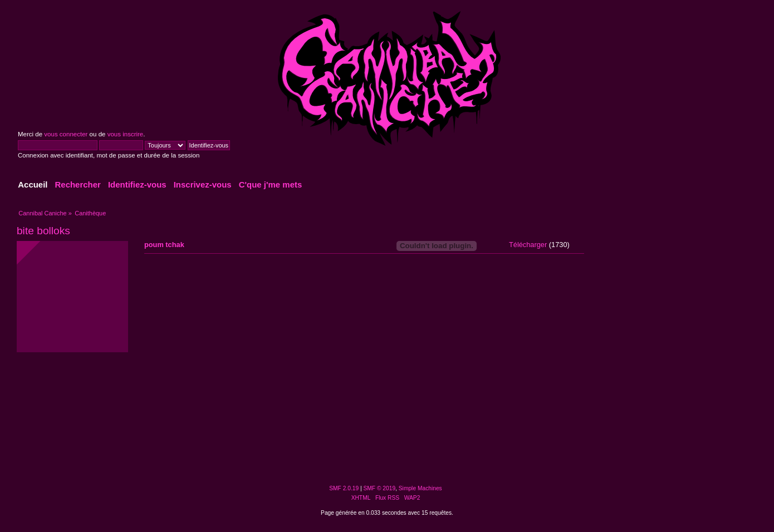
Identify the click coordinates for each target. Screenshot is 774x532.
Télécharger (528, 245)
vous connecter (66, 134)
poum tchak (164, 245)
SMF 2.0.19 (344, 488)
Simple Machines (420, 488)
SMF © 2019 (380, 488)
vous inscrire (126, 134)
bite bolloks (43, 231)
